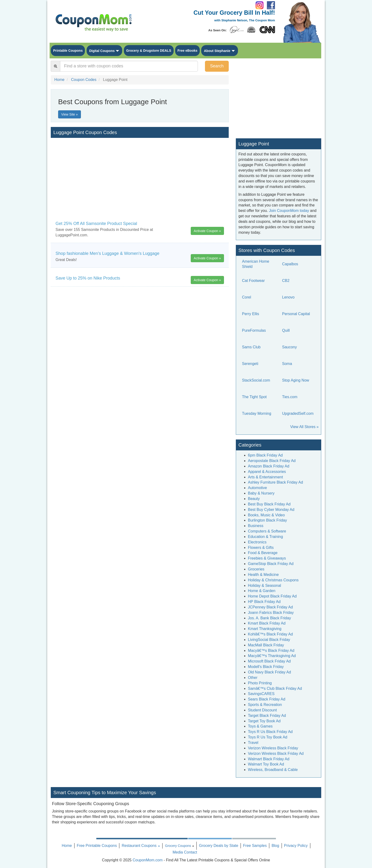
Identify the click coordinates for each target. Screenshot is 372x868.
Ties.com (290, 397)
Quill (286, 330)
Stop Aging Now (296, 380)
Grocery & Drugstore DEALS (149, 51)
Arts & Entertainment (265, 477)
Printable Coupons (68, 51)
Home (67, 846)
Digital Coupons (102, 51)
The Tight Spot (254, 397)
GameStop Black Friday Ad (271, 564)
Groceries (256, 569)
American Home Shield (256, 264)
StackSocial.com (256, 380)
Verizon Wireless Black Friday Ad (276, 754)
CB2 (286, 281)
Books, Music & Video (266, 515)
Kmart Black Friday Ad (267, 623)
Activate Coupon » (207, 231)
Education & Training (265, 537)
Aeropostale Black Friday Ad (272, 461)
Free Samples (255, 846)
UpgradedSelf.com (298, 413)
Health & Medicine (263, 575)
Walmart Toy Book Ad (266, 764)
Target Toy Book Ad (264, 721)
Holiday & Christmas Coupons (273, 580)
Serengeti (250, 364)
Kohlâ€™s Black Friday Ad (270, 634)
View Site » (70, 114)
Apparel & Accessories (267, 472)
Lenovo (288, 297)
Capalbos (290, 264)
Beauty (254, 499)
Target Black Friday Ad (267, 716)
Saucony (289, 347)
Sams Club (251, 347)
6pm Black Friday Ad (265, 455)
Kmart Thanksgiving (265, 629)
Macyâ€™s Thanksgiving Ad (272, 656)
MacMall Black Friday (266, 645)
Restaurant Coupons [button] (141, 846)
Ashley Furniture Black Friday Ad (275, 482)
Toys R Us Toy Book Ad (268, 737)
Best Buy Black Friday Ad (269, 504)
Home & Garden (262, 591)
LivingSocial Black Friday (269, 640)
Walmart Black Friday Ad (269, 759)
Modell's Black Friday (266, 667)
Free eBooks (187, 51)
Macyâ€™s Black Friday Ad (271, 651)
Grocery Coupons (178, 846)
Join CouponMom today (289, 211)
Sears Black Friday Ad (267, 699)
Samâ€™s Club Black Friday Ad (275, 688)
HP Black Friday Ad (264, 602)
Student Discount (262, 710)
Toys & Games (260, 726)
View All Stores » (304, 427)
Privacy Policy (296, 846)
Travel (253, 743)
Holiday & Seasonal (265, 586)
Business (256, 526)
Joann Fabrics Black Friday (271, 613)
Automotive (257, 488)
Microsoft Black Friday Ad (269, 661)
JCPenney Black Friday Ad (270, 607)
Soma (287, 364)
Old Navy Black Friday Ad (269, 672)
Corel (246, 297)
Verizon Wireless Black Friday (273, 748)
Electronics (257, 542)
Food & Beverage (263, 553)
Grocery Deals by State (219, 846)
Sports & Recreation (265, 705)
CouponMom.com (148, 860)
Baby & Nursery (261, 493)
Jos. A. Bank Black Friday (269, 618)
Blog (275, 846)
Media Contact (185, 852)
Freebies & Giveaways (267, 558)
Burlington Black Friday (267, 520)
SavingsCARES (261, 694)
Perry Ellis (251, 314)
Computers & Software (267, 531)
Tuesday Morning (257, 413)
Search (217, 66)
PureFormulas (254, 330)
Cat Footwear (253, 281)
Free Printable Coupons (97, 846)
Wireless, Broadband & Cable (273, 770)
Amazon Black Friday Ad (269, 466)
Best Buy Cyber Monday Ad (271, 510)
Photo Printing (260, 683)
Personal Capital (296, 314)
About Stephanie (217, 51)
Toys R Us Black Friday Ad (270, 732)
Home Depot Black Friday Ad (272, 596)
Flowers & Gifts (261, 548)
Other (253, 678)
